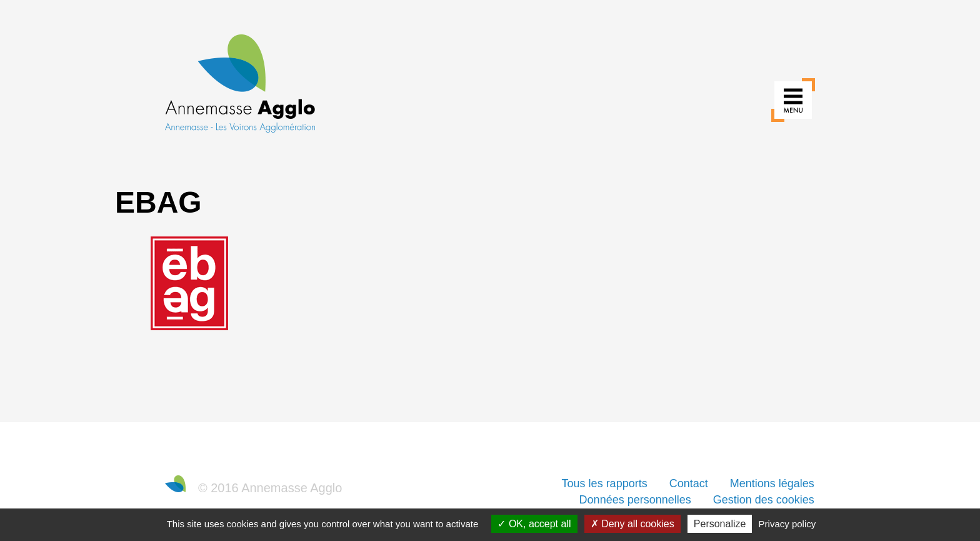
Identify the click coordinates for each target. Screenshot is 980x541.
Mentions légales (772, 483)
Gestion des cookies (764, 500)
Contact (689, 483)
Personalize (720, 524)
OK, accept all (534, 524)
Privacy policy (787, 524)
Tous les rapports (605, 483)
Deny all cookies (632, 524)
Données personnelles (635, 500)
